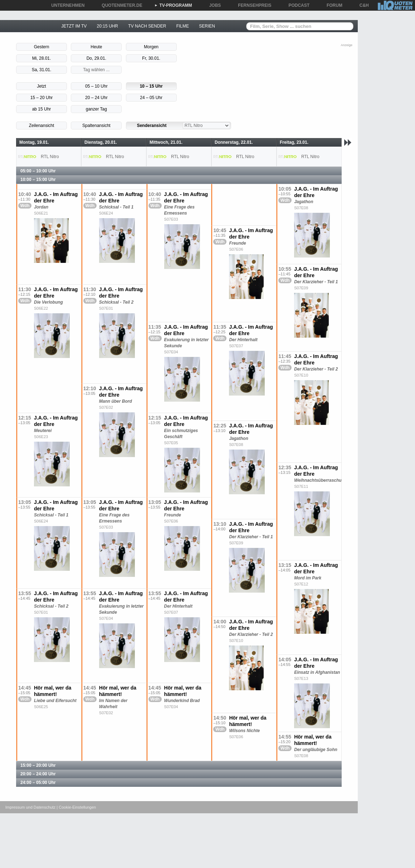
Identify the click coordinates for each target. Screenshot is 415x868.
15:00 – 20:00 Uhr (38, 765)
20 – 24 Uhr (96, 98)
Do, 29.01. (96, 58)
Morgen (151, 47)
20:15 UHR (108, 26)
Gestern (42, 47)
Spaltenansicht (96, 126)
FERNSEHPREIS (252, 5)
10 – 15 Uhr (151, 86)
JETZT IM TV (74, 26)
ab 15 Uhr (42, 109)
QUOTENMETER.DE (119, 5)
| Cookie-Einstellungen (76, 807)
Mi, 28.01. (42, 58)
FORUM (332, 5)
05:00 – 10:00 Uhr (38, 171)
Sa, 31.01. (42, 70)
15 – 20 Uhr (42, 98)
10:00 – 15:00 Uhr (38, 180)
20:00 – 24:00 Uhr (38, 774)
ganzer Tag (96, 109)
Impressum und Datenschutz (30, 807)
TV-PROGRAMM (173, 5)
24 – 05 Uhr (151, 98)
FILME (183, 26)
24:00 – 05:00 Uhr (38, 783)
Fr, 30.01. (151, 58)
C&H (362, 5)
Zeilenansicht (42, 126)
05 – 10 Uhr (96, 86)
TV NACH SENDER (147, 26)
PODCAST (297, 5)
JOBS (213, 5)
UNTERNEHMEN (65, 5)
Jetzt (41, 86)
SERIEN (207, 26)
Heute (96, 47)
